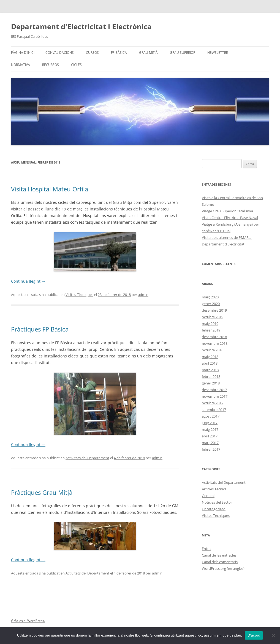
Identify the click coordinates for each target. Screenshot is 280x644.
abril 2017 (210, 436)
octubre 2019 (213, 317)
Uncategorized (214, 509)
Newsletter (218, 53)
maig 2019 (210, 324)
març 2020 (210, 297)
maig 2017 (210, 429)
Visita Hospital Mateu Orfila (50, 189)
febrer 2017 (211, 449)
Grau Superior (183, 53)
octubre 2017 (213, 403)
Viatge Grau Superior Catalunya (227, 211)
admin (143, 295)
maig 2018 (210, 357)
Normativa (21, 65)
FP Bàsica (119, 53)
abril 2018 (210, 363)
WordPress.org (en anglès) (223, 568)
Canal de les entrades (219, 555)
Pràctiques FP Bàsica (40, 329)
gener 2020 (211, 304)
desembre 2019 (214, 310)
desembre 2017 (214, 390)
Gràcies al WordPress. (28, 621)
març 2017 (210, 443)
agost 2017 (211, 416)
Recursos (51, 65)
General (208, 496)
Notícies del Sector (217, 502)
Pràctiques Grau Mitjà (42, 492)
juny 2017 (210, 423)
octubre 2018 (213, 350)
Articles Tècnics (214, 489)
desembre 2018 (214, 337)
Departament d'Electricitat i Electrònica (81, 26)
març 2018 (210, 370)
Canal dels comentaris (220, 562)
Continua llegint (28, 281)
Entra (206, 549)
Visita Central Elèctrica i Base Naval (230, 218)
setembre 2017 (214, 410)
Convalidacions (60, 53)
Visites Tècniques (79, 295)
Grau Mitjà (148, 53)
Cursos (92, 53)
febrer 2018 (211, 376)
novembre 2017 (215, 396)
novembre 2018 (215, 343)
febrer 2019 (211, 330)
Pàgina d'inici (23, 53)
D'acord (254, 635)
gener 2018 (211, 383)
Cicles (76, 65)
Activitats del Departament (87, 458)
